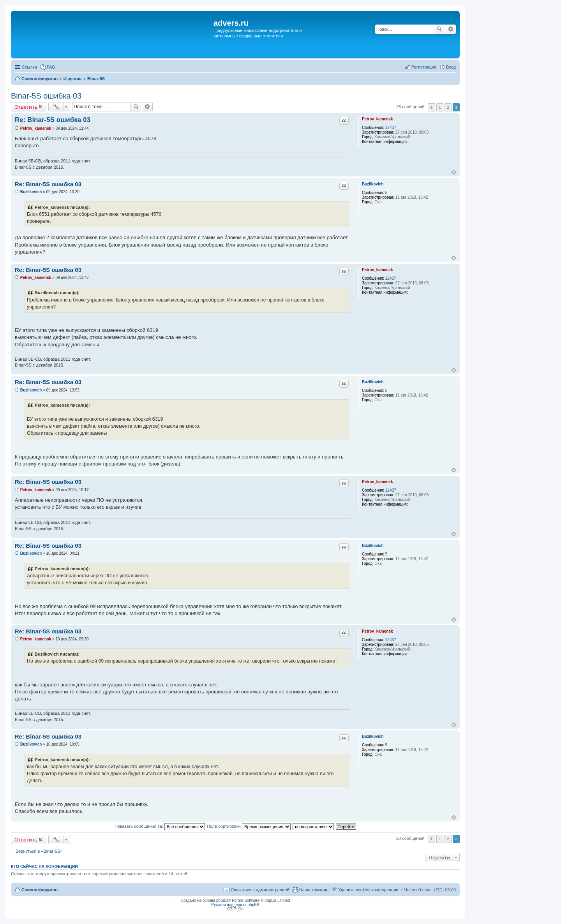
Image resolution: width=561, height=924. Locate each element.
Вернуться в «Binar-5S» (39, 851)
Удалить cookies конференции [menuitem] (368, 890)
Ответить (26, 107)
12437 (391, 128)
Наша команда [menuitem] (314, 890)
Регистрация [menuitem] (424, 67)
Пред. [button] (431, 107)
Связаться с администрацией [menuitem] (260, 890)
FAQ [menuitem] (51, 67)
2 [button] (448, 107)
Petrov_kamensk (378, 119)
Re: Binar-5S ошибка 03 (53, 120)
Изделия (73, 79)
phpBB (222, 900)
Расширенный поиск (451, 29)
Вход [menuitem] (451, 67)
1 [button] (440, 107)
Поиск (439, 29)
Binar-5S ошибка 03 (46, 96)
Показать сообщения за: (160, 826)
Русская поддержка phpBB (235, 905)
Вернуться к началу (454, 172)
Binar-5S (96, 79)
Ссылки (29, 67)
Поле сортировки (249, 826)
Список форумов (40, 79)
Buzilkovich (373, 184)
